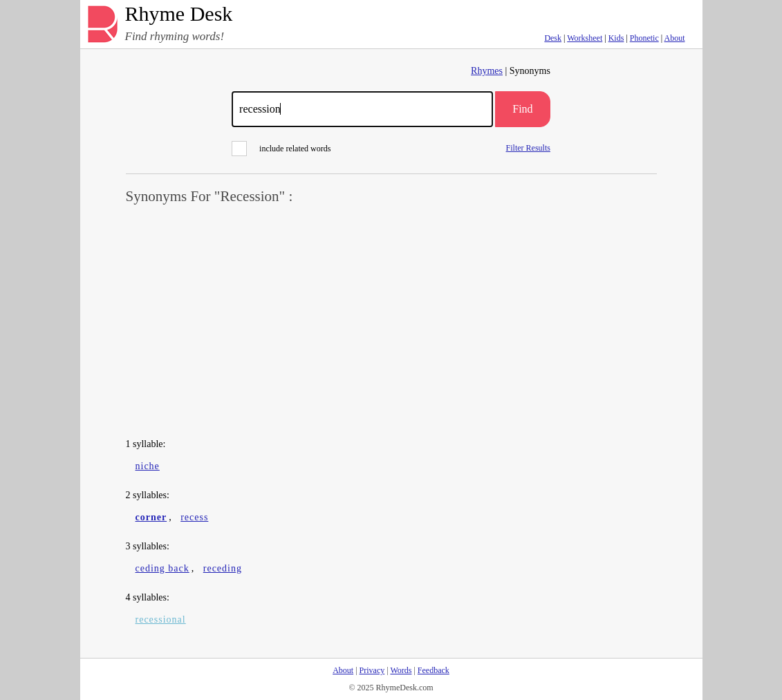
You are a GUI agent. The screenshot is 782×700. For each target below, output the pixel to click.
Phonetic (644, 38)
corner (151, 517)
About (675, 38)
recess (194, 517)
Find (522, 109)
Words (401, 670)
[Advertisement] (391, 322)
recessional (161, 619)
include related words (281, 149)
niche (148, 466)
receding (223, 568)
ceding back (162, 568)
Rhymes (487, 71)
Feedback (434, 670)
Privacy (372, 670)
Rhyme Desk (179, 14)
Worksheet (585, 38)
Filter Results (528, 148)
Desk (553, 38)
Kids (616, 38)
